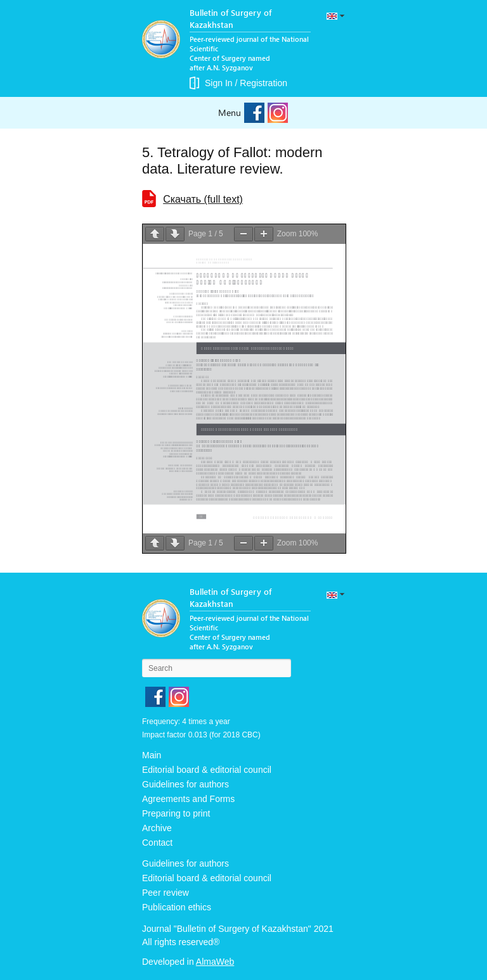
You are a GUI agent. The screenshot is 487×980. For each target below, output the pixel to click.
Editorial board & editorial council (207, 770)
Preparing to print (176, 813)
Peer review (166, 893)
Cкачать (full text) (203, 199)
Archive (157, 828)
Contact (157, 843)
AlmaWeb (215, 962)
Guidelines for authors (185, 784)
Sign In (219, 83)
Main (152, 755)
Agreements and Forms (188, 799)
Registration (263, 83)
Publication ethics (177, 907)
